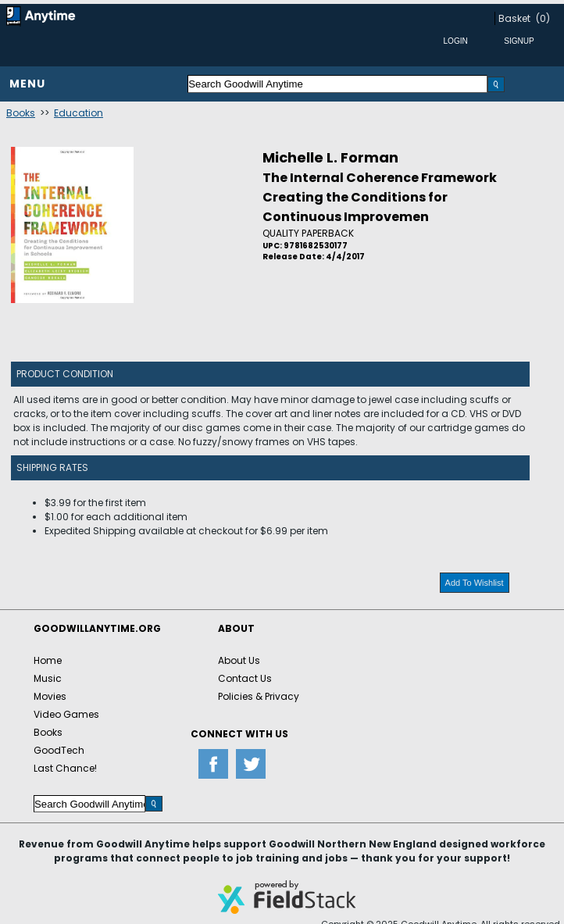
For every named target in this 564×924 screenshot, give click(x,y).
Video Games (66, 714)
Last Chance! (65, 768)
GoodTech (59, 750)
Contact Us (245, 678)
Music (48, 678)
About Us (239, 660)
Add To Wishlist (475, 583)
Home (48, 660)
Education (79, 113)
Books (21, 113)
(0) (543, 18)
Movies (50, 696)
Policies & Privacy (259, 696)
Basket (514, 18)
